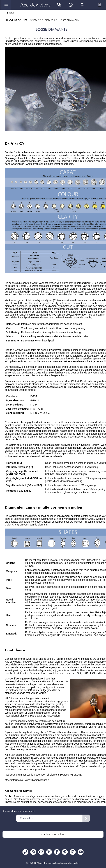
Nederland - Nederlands (53, 834)
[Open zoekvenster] (82, 5)
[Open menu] (6, 5)
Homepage (35, 20)
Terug (12, 13)
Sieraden (50, 20)
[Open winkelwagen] (100, 5)
